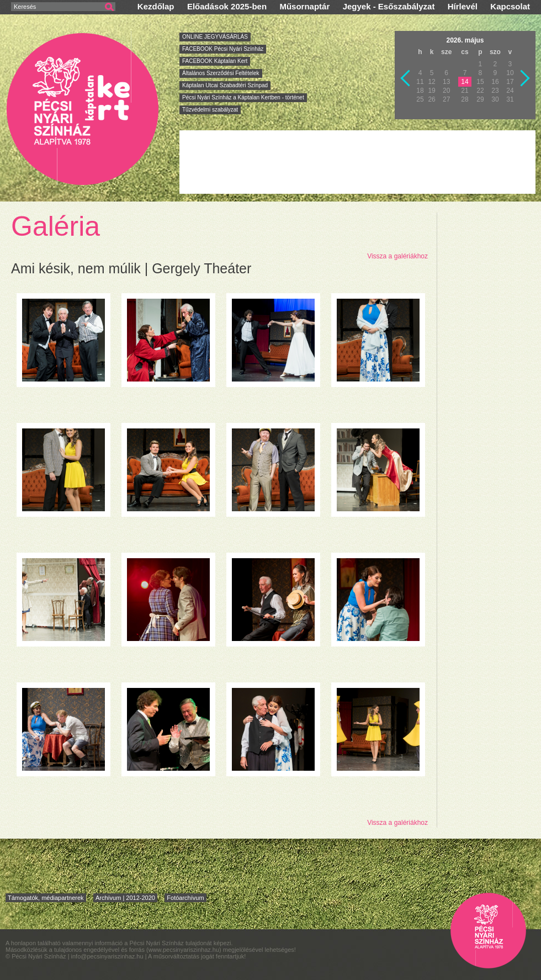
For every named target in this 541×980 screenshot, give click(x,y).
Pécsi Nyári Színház (83, 108)
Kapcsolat (510, 6)
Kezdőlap (156, 6)
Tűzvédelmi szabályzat (210, 110)
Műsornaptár (304, 6)
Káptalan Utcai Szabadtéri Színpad (225, 85)
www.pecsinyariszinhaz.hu (184, 950)
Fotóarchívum (185, 898)
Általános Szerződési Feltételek (221, 73)
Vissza (406, 78)
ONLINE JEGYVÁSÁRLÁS (215, 37)
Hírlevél (463, 6)
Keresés (25, 7)
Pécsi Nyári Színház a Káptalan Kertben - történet (243, 97)
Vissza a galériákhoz (397, 256)
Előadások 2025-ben (227, 6)
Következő (526, 78)
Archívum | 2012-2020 (125, 898)
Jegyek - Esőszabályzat (389, 6)
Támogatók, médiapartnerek (46, 898)
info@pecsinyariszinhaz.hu (108, 956)
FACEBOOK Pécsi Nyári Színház (223, 49)
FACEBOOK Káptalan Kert (215, 61)
